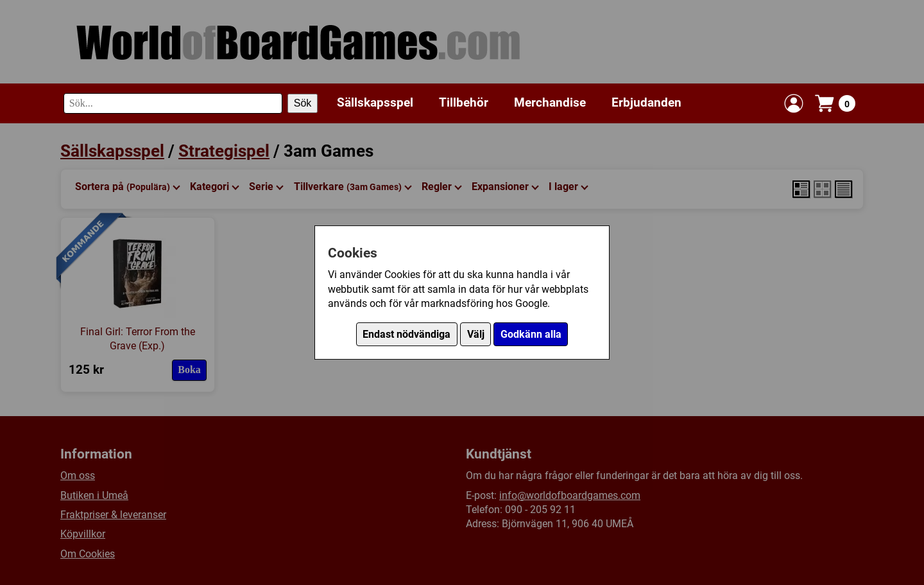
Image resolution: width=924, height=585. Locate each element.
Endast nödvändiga (406, 334)
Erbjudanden (646, 102)
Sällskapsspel (375, 102)
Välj (476, 334)
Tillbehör (464, 102)
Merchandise (550, 102)
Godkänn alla (531, 334)
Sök (303, 103)
